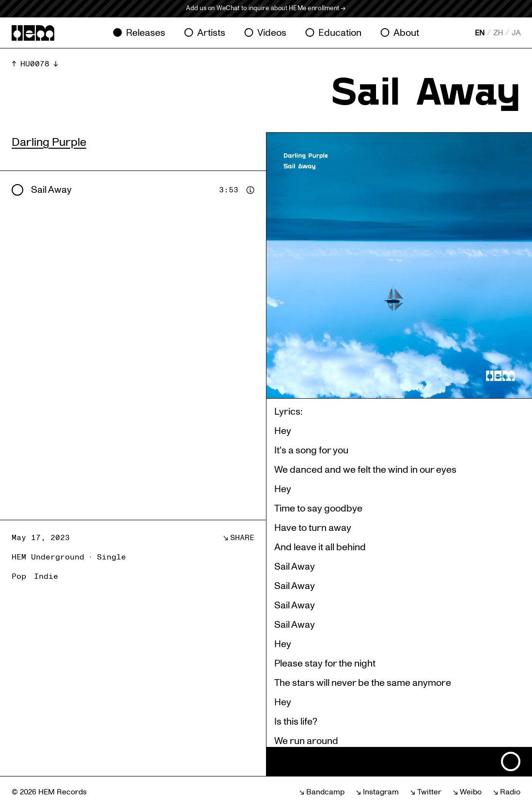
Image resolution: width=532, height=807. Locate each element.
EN (480, 33)
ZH (498, 33)
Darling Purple (49, 142)
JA (516, 33)
